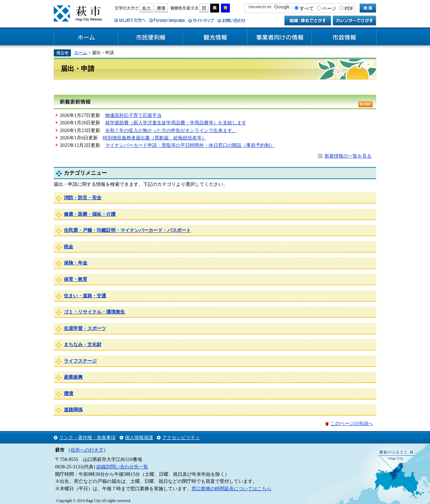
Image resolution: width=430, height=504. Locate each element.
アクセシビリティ (181, 437)
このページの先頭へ (352, 423)
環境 (69, 393)
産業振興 (73, 377)
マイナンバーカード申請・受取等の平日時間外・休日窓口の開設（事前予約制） (190, 145)
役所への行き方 (87, 450)
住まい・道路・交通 (85, 296)
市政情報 (344, 37)
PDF (349, 8)
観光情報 (215, 37)
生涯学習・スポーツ (85, 328)
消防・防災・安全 (83, 198)
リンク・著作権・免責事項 (87, 437)
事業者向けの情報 (280, 37)
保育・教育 (76, 279)
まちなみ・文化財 (83, 344)
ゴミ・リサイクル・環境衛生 (94, 312)
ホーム (86, 37)
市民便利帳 (151, 37)
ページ (329, 8)
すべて (307, 8)
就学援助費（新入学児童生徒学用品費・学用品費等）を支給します (176, 123)
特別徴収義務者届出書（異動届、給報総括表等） (155, 138)
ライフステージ (80, 361)
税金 (69, 247)
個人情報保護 (139, 437)
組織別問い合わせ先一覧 (122, 467)
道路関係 (73, 410)
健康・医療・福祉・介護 (90, 214)
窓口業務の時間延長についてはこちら (231, 489)
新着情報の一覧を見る (348, 156)
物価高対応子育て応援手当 (133, 115)
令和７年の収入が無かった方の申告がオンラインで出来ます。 (171, 130)
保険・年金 (76, 263)
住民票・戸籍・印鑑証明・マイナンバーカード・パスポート (127, 230)
